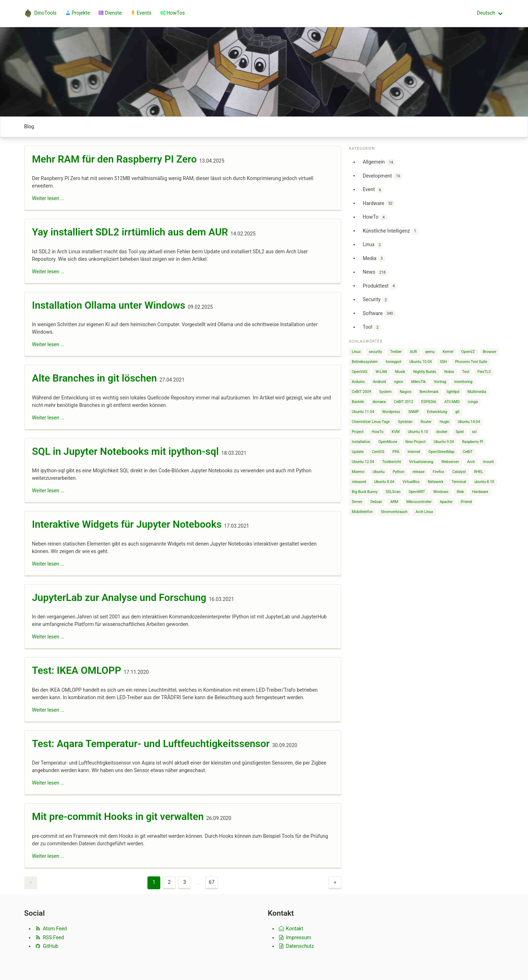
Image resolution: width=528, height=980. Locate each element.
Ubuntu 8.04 (384, 482)
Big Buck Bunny (364, 492)
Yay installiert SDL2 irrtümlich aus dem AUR (130, 232)
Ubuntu (379, 472)
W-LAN (381, 372)
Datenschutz (296, 946)
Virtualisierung (421, 462)
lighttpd (453, 392)
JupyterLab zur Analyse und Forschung (119, 598)
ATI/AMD (452, 402)
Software (379, 314)
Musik (400, 372)
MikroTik (419, 382)
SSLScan (393, 492)
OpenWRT (417, 492)
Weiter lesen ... (48, 198)
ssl (474, 432)
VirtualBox (411, 482)
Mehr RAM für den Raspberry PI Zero (115, 159)
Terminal (459, 482)
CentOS (378, 452)
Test (466, 372)
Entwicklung (437, 412)
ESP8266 (429, 402)
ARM (394, 502)
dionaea (379, 402)
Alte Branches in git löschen (95, 378)
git (457, 412)
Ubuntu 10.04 (421, 362)
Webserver (450, 462)
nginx (399, 382)
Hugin (445, 422)
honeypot (394, 362)
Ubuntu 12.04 (363, 462)
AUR (413, 352)
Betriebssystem (365, 362)
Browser (489, 352)
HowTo (375, 217)
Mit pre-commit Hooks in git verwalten (118, 817)
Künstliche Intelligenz (391, 231)
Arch (471, 462)
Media (374, 259)
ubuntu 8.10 (484, 482)
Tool (372, 327)
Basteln (358, 402)
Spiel (460, 432)
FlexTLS (484, 372)
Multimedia (477, 392)
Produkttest (380, 286)
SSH (443, 362)
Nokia (449, 372)
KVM (396, 432)
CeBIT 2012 (403, 402)
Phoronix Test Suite (471, 362)
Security (376, 300)
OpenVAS (359, 372)
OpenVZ (468, 352)
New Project (415, 442)
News (376, 272)
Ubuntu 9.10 (418, 432)
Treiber (396, 352)
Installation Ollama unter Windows (109, 305)
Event (373, 190)
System (385, 392)
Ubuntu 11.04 (363, 412)
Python (399, 472)
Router (426, 422)
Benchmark (429, 392)
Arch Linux (424, 512)
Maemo (358, 472)
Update (358, 452)
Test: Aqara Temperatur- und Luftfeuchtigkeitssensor (151, 744)
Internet (414, 452)
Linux (373, 245)
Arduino (358, 382)
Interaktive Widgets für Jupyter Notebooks (127, 524)
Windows (441, 492)
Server (357, 502)
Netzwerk (436, 482)
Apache (446, 502)
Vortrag (440, 382)
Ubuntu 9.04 (444, 442)
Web (460, 492)
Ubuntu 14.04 (469, 422)
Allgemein (379, 162)
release (418, 472)
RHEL (479, 472)
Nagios (406, 392)
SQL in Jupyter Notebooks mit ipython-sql (125, 451)
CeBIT (468, 452)
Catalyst (459, 472)
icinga (473, 402)
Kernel (448, 352)
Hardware (379, 204)
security (375, 352)
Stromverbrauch (394, 512)
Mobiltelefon (362, 512)
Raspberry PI (472, 442)
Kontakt (290, 929)
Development (383, 176)
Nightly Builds (425, 372)
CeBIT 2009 (361, 392)
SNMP (414, 412)
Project (358, 432)
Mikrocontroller (419, 502)
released (359, 482)
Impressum (295, 937)
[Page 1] (154, 883)
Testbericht (392, 462)
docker (442, 432)
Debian (376, 502)
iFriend (466, 502)
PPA (396, 452)
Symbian (405, 422)
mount (488, 462)
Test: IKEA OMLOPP (77, 670)
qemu (430, 352)
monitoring (464, 382)
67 (212, 882)
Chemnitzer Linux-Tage (371, 422)
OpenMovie (388, 442)
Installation (361, 442)
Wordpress (391, 412)
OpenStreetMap (441, 452)
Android (379, 382)
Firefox (438, 472)
